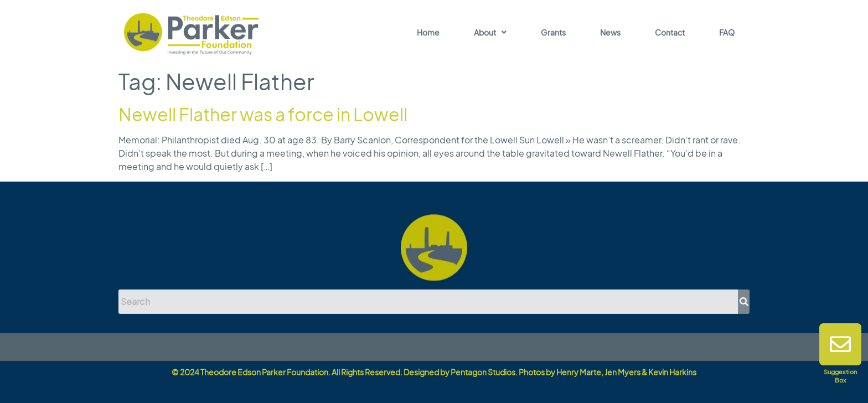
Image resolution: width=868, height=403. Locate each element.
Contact (670, 33)
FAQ (727, 33)
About (490, 33)
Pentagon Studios (483, 372)
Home (428, 33)
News (610, 33)
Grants (553, 33)
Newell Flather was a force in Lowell (263, 114)
